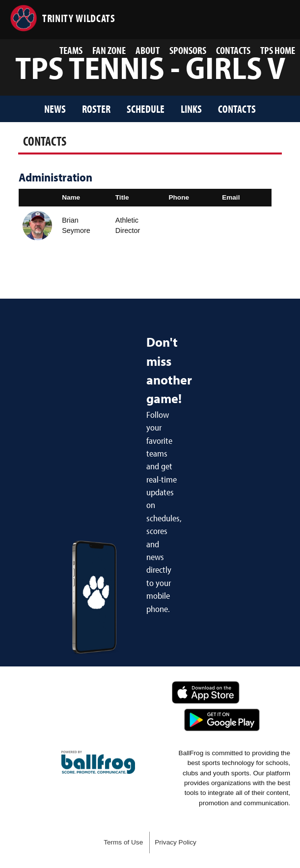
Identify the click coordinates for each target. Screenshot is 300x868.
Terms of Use (123, 842)
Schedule (146, 109)
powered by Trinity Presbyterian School (98, 763)
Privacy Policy (176, 842)
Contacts (233, 50)
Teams (71, 50)
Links (191, 109)
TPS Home (278, 50)
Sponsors (188, 50)
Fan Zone (109, 50)
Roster (96, 109)
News (55, 109)
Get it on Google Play (222, 720)
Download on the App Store (206, 692)
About (148, 50)
